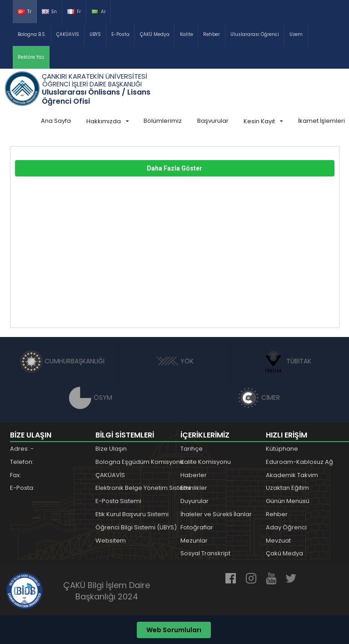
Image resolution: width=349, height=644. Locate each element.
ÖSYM (91, 397)
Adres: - (22, 449)
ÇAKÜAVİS (68, 34)
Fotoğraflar (197, 527)
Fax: (15, 475)
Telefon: (22, 462)
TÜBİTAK (287, 361)
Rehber (212, 34)
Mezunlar (194, 541)
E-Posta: (22, 488)
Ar (99, 12)
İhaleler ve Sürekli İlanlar (216, 514)
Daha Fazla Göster (174, 168)
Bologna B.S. (32, 34)
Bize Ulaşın (111, 449)
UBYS (95, 34)
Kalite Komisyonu (206, 462)
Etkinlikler (194, 488)
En (49, 12)
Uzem (296, 34)
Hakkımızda (107, 121)
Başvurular (213, 121)
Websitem (111, 541)
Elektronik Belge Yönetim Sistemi (143, 488)
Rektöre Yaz (31, 57)
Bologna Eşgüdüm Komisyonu (140, 462)
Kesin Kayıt (263, 121)
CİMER (259, 397)
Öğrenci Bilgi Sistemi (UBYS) (136, 527)
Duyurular (194, 501)
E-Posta (120, 34)
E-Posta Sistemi (118, 501)
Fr (74, 12)
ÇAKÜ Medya (155, 34)
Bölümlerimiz (163, 121)
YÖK (175, 361)
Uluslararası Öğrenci (255, 34)
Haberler (194, 475)
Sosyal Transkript (205, 553)
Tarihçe (192, 449)
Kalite (187, 34)
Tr (25, 12)
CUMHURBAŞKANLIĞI (62, 361)
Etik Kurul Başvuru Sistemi (132, 514)
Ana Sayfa (56, 121)
